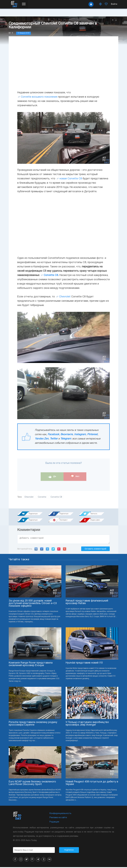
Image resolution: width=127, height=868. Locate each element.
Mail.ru (47, 550)
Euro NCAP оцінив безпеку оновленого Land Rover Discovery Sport (32, 784)
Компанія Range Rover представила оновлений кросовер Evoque (31, 665)
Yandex (59, 550)
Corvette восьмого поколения (39, 97)
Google (65, 550)
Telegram (66, 439)
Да (52, 477)
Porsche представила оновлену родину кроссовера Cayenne (33, 724)
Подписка (69, 851)
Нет (75, 477)
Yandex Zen (42, 439)
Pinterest (92, 435)
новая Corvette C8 (71, 179)
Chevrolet (65, 297)
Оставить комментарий (95, 550)
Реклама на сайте (58, 818)
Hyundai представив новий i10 (84, 664)
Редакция (54, 823)
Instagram (80, 435)
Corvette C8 (51, 275)
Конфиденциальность (60, 814)
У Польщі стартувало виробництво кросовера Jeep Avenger (87, 724)
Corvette (42, 497)
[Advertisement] (63, 66)
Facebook (53, 435)
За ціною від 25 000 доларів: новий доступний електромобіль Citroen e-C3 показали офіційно (33, 604)
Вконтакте (67, 435)
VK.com (36, 550)
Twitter (54, 439)
